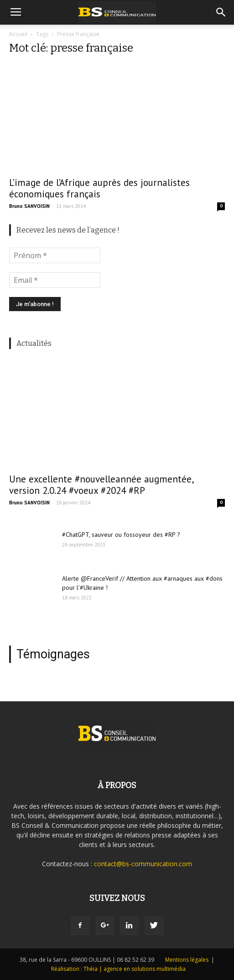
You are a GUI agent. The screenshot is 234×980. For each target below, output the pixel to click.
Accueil (18, 34)
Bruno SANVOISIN (29, 206)
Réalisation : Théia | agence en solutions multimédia (118, 969)
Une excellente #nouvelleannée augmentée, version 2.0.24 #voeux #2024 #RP (101, 485)
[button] (221, 12)
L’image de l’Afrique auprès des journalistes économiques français (99, 188)
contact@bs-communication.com (143, 864)
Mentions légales (187, 960)
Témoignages (53, 654)
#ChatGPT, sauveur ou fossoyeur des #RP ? (121, 535)
